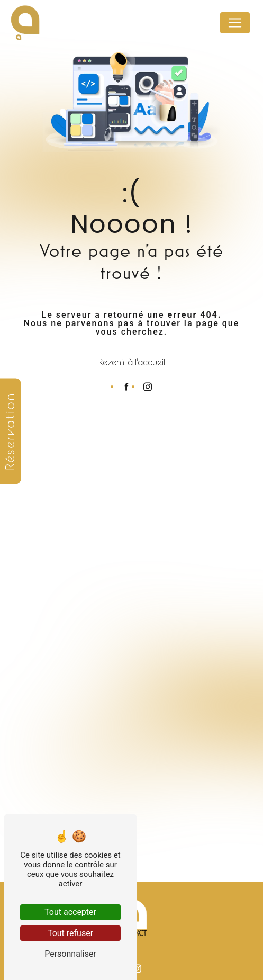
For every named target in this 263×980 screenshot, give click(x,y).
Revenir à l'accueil (132, 362)
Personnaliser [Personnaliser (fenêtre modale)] (70, 954)
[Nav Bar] (235, 23)
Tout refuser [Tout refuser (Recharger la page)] (70, 933)
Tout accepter (70, 912)
